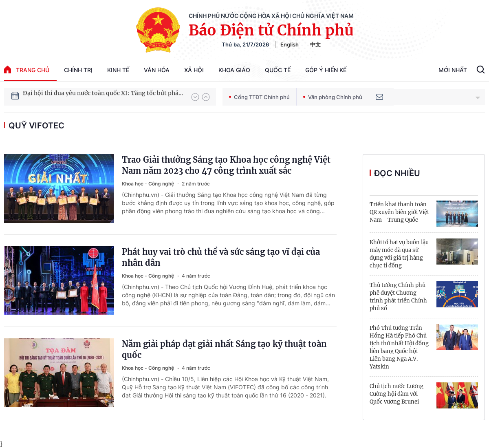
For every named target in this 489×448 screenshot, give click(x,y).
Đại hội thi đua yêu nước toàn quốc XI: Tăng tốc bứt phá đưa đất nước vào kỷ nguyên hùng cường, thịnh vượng (103, 97)
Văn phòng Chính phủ (333, 97)
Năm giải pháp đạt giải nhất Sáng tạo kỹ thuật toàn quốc (224, 349)
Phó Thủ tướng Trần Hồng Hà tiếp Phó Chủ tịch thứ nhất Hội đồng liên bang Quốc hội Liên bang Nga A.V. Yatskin (399, 347)
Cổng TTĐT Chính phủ (259, 97)
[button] (195, 97)
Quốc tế (278, 70)
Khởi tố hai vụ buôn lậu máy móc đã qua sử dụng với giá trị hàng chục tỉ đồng (399, 254)
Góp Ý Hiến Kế (326, 70)
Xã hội (194, 70)
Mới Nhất (453, 70)
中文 (315, 44)
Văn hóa (157, 70)
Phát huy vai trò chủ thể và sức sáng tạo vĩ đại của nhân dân (221, 257)
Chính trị (78, 70)
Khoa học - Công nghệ (149, 184)
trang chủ (27, 70)
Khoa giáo (234, 70)
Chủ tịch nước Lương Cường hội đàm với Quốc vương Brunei (396, 394)
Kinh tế (118, 70)
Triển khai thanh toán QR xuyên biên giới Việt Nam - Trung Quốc (399, 212)
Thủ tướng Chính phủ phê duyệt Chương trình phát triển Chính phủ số (398, 297)
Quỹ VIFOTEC (36, 126)
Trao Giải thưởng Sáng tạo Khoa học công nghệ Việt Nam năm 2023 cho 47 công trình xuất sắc (226, 165)
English (290, 44)
